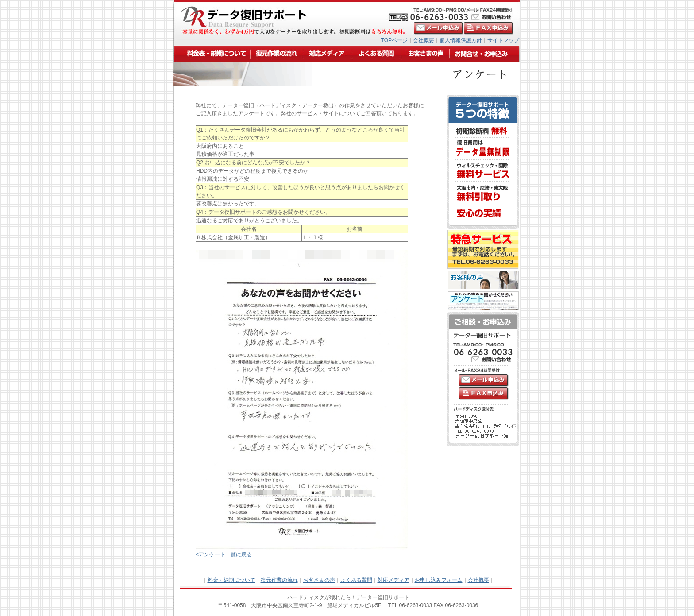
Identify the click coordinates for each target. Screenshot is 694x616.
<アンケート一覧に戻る (224, 554)
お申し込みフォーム (439, 580)
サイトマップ (503, 40)
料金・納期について (231, 580)
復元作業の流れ (279, 580)
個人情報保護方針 (461, 40)
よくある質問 (356, 580)
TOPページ (394, 40)
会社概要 (424, 40)
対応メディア (393, 580)
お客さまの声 (319, 580)
